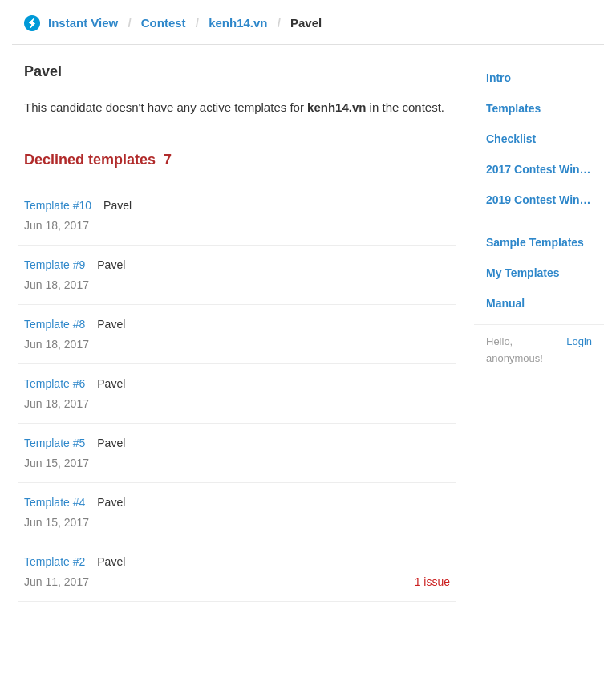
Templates (513, 108)
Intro (498, 78)
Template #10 (58, 205)
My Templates (523, 273)
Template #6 (55, 384)
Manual (505, 303)
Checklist (511, 139)
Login (579, 341)
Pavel (118, 205)
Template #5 (55, 443)
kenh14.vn (238, 23)
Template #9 (55, 265)
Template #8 (55, 324)
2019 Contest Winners (545, 200)
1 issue (432, 582)
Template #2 (55, 562)
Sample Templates (535, 242)
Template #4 (55, 502)
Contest (164, 23)
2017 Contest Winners (545, 169)
